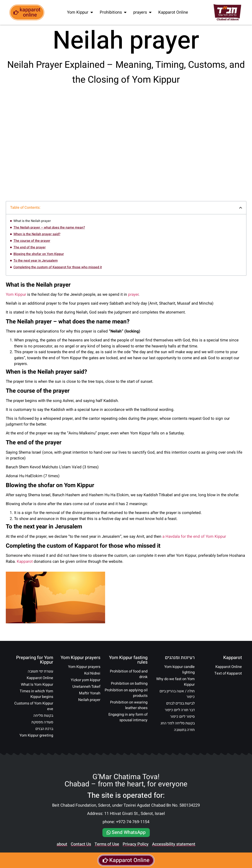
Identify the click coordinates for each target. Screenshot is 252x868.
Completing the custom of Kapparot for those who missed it (58, 267)
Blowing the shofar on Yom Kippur (39, 254)
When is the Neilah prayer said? (37, 234)
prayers (142, 12)
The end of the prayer (30, 247)
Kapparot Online (173, 12)
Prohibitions (113, 12)
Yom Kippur (80, 12)
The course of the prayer (32, 241)
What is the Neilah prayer (32, 221)
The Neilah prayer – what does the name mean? (49, 228)
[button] (241, 208)
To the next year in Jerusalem (36, 261)
